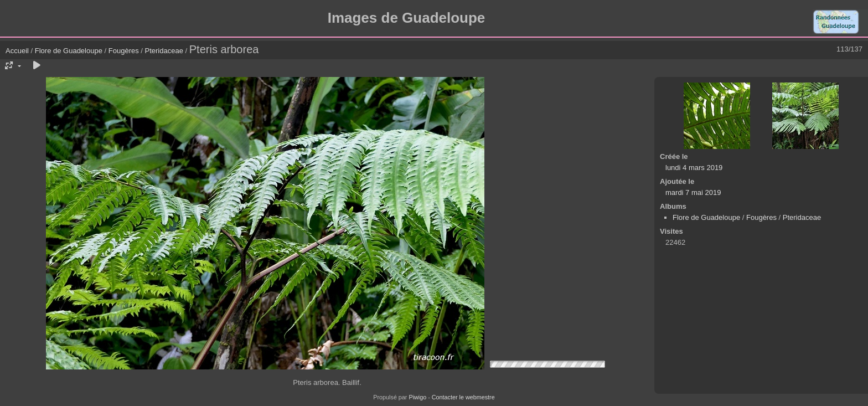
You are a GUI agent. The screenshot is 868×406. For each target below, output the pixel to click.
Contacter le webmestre (463, 397)
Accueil (17, 51)
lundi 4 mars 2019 (694, 168)
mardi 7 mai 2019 (693, 192)
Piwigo (417, 397)
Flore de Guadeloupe (69, 51)
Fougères (124, 51)
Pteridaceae (164, 51)
